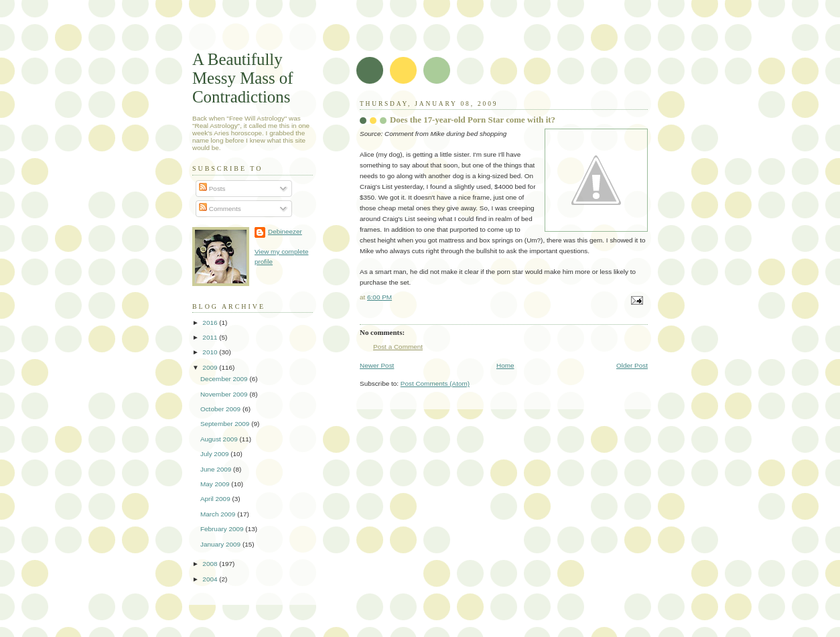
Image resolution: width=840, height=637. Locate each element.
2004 (211, 579)
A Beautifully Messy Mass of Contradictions (243, 78)
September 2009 (226, 424)
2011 (211, 337)
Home (505, 365)
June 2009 (217, 469)
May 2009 (216, 484)
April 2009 (216, 499)
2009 (211, 367)
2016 (211, 323)
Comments (220, 209)
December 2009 (225, 379)
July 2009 (215, 454)
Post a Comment (398, 347)
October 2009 (221, 409)
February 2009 (223, 529)
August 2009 (220, 439)
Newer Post (377, 365)
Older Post (632, 365)
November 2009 (225, 394)
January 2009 (221, 544)
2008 (211, 564)
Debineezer (285, 231)
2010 (211, 352)
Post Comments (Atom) (435, 383)
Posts (212, 189)
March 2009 (219, 514)
